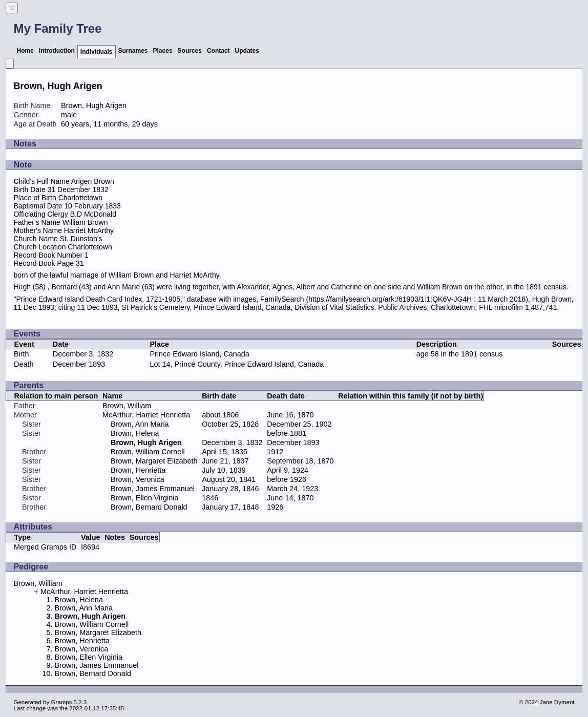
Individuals (97, 52)
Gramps (61, 702)
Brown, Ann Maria (140, 424)
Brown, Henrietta (138, 470)
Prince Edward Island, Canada (199, 354)
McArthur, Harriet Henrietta (146, 415)
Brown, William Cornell (148, 452)
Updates (247, 51)
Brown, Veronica (138, 479)
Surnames (133, 51)
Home (25, 51)
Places (163, 51)
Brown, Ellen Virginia (145, 498)
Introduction (57, 51)
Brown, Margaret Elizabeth (154, 461)
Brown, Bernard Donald (149, 507)
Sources (190, 51)
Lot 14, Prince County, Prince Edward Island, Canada (237, 364)
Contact (218, 51)
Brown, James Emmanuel (153, 489)
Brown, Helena (135, 433)
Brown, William (127, 406)
